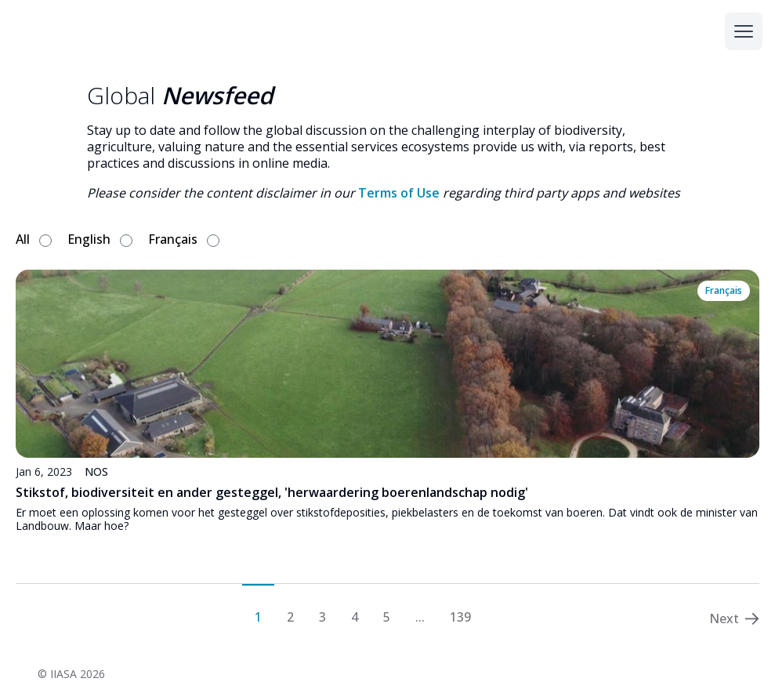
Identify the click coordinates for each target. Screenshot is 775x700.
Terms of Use (399, 193)
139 (460, 617)
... (420, 617)
